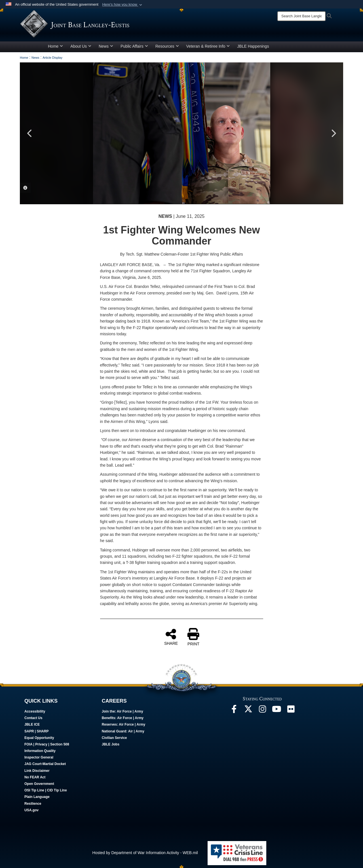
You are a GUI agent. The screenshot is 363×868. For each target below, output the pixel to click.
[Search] (301, 16)
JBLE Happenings (253, 46)
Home (55, 46)
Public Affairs (134, 46)
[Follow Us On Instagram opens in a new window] (262, 711)
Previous (30, 133)
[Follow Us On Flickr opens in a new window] (291, 711)
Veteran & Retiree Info (208, 46)
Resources (167, 46)
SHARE (171, 637)
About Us (81, 46)
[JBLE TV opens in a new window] (277, 711)
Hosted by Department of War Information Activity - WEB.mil (145, 853)
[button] (123, 5)
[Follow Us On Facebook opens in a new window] (234, 711)
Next (333, 133)
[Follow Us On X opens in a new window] (248, 711)
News (106, 46)
